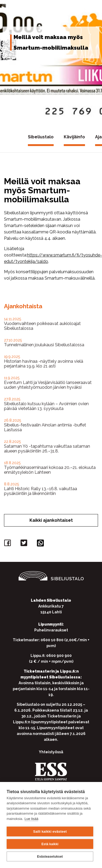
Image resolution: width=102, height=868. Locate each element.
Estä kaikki (50, 844)
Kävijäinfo (74, 137)
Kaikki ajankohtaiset (51, 520)
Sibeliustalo (41, 137)
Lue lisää (31, 819)
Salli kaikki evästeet (50, 831)
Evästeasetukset (50, 857)
